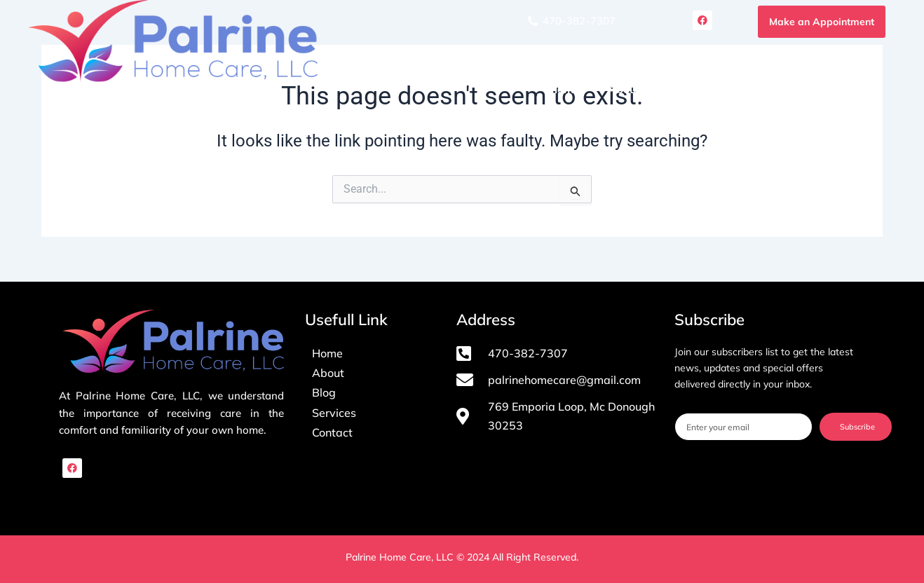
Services (715, 89)
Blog (784, 89)
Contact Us (853, 89)
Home (564, 89)
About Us (633, 89)
